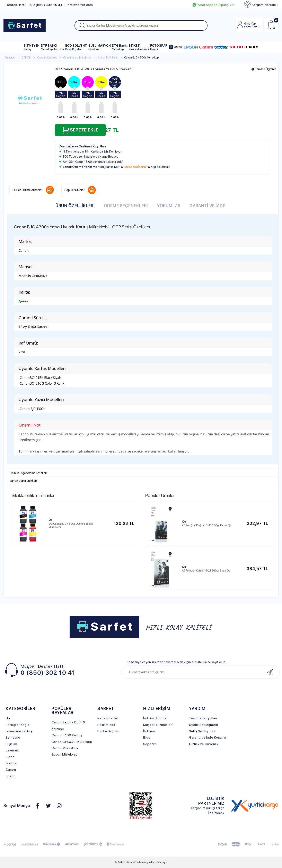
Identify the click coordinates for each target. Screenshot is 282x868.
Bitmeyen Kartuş (19, 731)
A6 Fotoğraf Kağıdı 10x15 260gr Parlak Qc (207, 525)
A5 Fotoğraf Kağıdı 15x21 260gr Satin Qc (206, 570)
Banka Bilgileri (108, 731)
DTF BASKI (52, 47)
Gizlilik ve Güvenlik (204, 744)
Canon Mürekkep (65, 748)
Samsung (13, 737)
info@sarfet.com (80, 5)
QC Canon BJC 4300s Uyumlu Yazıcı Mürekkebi (71, 525)
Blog (147, 737)
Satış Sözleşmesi (203, 731)
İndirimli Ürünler (156, 718)
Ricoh (10, 757)
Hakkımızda (106, 725)
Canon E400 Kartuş (67, 735)
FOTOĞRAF (159, 47)
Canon (11, 770)
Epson (11, 776)
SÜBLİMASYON (100, 47)
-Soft (119, 862)
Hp (8, 718)
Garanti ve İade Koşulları (208, 737)
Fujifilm (11, 744)
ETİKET (139, 47)
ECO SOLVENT (76, 47)
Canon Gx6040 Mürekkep (72, 742)
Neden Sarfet (108, 718)
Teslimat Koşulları (203, 718)
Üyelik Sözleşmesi (204, 725)
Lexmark (12, 750)
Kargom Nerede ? (261, 5)
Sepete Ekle (80, 130)
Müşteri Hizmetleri (158, 725)
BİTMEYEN (32, 47)
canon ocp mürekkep (23, 481)
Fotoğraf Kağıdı (18, 725)
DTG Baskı (120, 47)
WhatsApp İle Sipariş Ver (214, 5)
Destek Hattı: (34, 5)
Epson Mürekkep (65, 754)
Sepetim (150, 744)
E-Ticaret (129, 862)
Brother (12, 763)
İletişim (149, 731)
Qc (50, 520)
